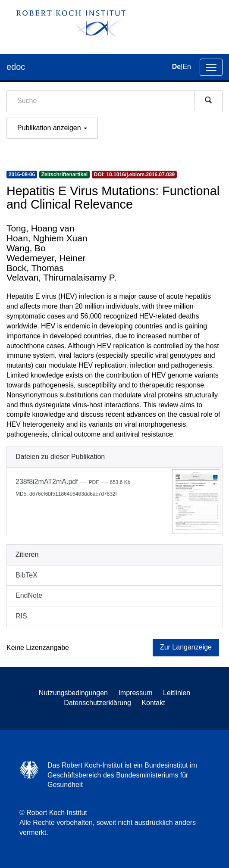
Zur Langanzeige (186, 647)
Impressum (135, 693)
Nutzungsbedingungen (73, 693)
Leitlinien (177, 693)
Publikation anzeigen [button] (52, 128)
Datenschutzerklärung (97, 703)
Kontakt (153, 703)
